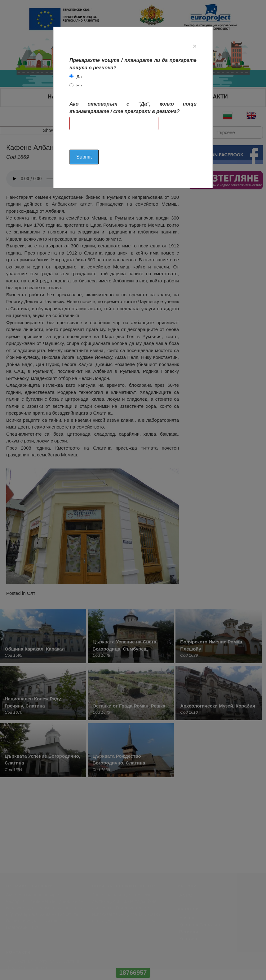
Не (79, 86)
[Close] (195, 46)
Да (79, 77)
